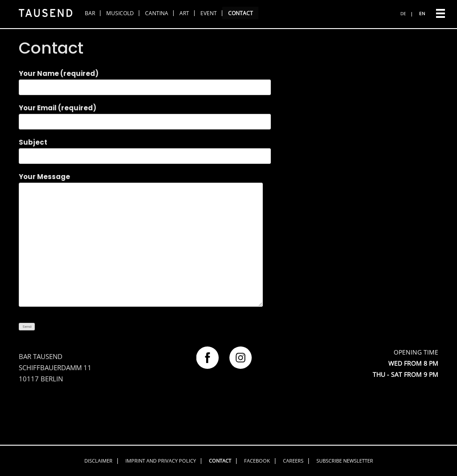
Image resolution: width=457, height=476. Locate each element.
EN (422, 13)
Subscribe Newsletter (345, 461)
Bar (90, 13)
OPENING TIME (416, 352)
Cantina (157, 13)
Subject (145, 149)
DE (403, 13)
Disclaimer (98, 461)
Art (184, 13)
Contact (241, 13)
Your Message (141, 240)
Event (209, 13)
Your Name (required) (145, 80)
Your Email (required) (145, 115)
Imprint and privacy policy (161, 461)
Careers (293, 461)
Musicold (120, 13)
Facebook (257, 461)
